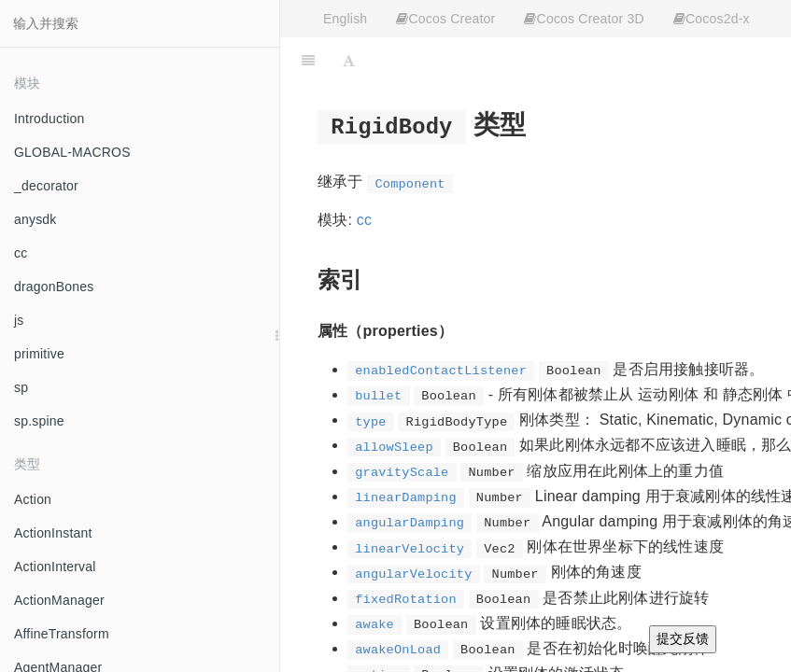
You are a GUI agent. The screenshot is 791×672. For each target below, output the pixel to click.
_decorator (46, 186)
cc (21, 253)
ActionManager (59, 600)
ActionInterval (55, 567)
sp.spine (39, 421)
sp (21, 387)
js (19, 320)
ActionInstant (53, 533)
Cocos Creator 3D (584, 19)
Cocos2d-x (712, 19)
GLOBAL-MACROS (72, 152)
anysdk (35, 219)
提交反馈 (683, 638)
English (345, 19)
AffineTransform (62, 634)
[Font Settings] (349, 61)
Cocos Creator (445, 19)
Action (33, 499)
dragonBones (54, 287)
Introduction (49, 119)
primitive (39, 354)
